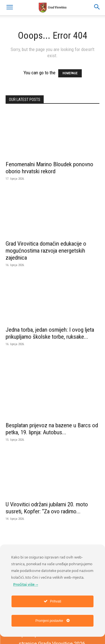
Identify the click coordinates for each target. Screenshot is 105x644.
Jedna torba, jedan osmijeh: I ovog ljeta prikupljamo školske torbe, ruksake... (50, 333)
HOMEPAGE (70, 73)
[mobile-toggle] (10, 8)
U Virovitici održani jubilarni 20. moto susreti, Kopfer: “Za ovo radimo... (47, 508)
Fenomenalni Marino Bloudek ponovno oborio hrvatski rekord (49, 168)
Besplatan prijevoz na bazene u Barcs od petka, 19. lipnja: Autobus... (52, 429)
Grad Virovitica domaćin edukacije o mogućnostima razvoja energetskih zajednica (46, 251)
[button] (97, 8)
